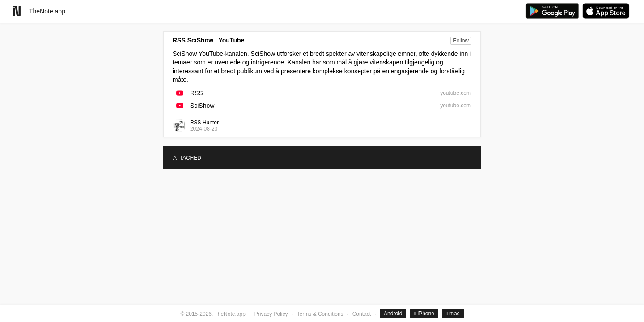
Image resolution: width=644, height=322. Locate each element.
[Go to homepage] (17, 11)
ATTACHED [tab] (187, 158)
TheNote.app (47, 11)
